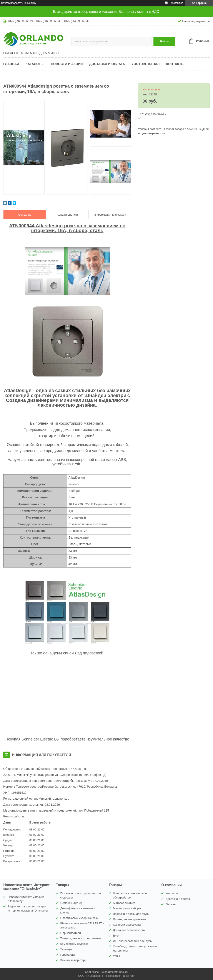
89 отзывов (176, 3)
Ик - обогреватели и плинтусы (133, 941)
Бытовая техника (124, 903)
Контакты (175, 64)
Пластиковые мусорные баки (79, 918)
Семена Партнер (72, 903)
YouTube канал (146, 64)
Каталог (33, 64)
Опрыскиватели (71, 933)
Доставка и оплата (107, 64)
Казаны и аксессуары (127, 925)
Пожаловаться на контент (119, 976)
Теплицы (66, 949)
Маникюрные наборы (127, 908)
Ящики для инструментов (130, 919)
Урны (116, 956)
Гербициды (68, 955)
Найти (164, 41)
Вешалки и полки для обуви (131, 914)
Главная (11, 64)
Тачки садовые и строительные (81, 938)
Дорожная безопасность (129, 930)
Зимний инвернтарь (73, 960)
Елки (116, 936)
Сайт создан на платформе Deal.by (107, 972)
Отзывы (171, 904)
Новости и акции (67, 64)
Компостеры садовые (75, 944)
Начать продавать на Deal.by (19, 3)
